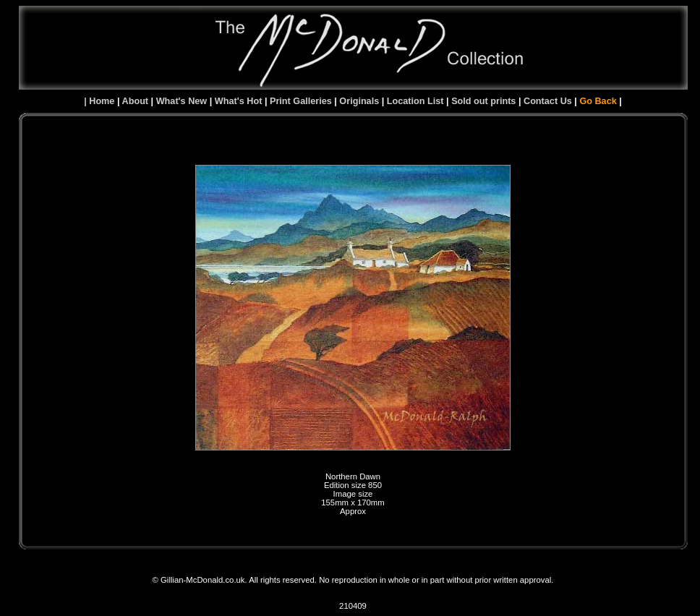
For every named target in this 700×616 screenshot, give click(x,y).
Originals (359, 101)
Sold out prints (483, 101)
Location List (415, 101)
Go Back (598, 101)
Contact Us (548, 101)
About (137, 101)
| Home (99, 101)
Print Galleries (301, 101)
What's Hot (239, 101)
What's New (182, 101)
